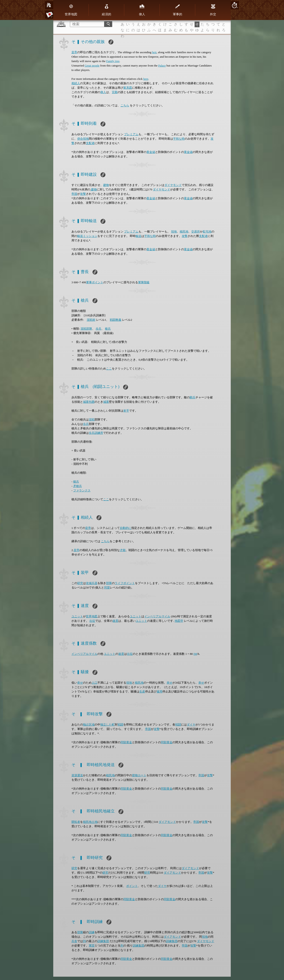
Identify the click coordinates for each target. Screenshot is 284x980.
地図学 (179, 621)
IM (195, 654)
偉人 (142, 10)
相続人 (76, 83)
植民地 (184, 232)
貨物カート (139, 775)
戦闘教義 (116, 320)
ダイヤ (191, 725)
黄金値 (151, 152)
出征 (92, 621)
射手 (126, 411)
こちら (125, 105)
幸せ (80, 683)
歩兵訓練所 (96, 433)
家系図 (128, 88)
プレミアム (131, 134)
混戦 (92, 420)
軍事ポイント (95, 282)
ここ (109, 369)
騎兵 (193, 397)
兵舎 (74, 941)
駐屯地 (207, 232)
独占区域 (89, 725)
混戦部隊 (86, 329)
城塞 (106, 402)
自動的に (126, 528)
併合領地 (83, 139)
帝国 (74, 194)
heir (154, 52)
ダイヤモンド (173, 185)
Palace (162, 66)
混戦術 (91, 320)
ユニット (77, 616)
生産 (142, 691)
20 (235, 5)
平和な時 (179, 139)
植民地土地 (90, 822)
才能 (123, 550)
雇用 (160, 691)
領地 (174, 232)
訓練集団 (103, 941)
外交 (213, 10)
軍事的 (177, 10)
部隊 (109, 583)
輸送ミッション (87, 236)
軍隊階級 (144, 282)
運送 (80, 775)
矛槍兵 (78, 486)
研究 (80, 583)
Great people (92, 66)
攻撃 (83, 194)
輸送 (138, 236)
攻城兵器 (92, 583)
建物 (106, 185)
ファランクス (82, 490)
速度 (115, 621)
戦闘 (120, 725)
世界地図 (71, 10)
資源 (74, 775)
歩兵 (99, 329)
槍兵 (108, 329)
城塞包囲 (89, 402)
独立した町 (107, 725)
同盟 (107, 588)
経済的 (106, 10)
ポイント (132, 886)
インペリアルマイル (157, 616)
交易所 (196, 232)
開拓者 (76, 822)
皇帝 (74, 52)
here (146, 79)
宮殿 (115, 92)
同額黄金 (126, 742)
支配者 (90, 143)
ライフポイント (125, 583)
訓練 (92, 932)
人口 (95, 683)
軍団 (92, 946)
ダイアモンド (167, 822)
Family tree (113, 61)
